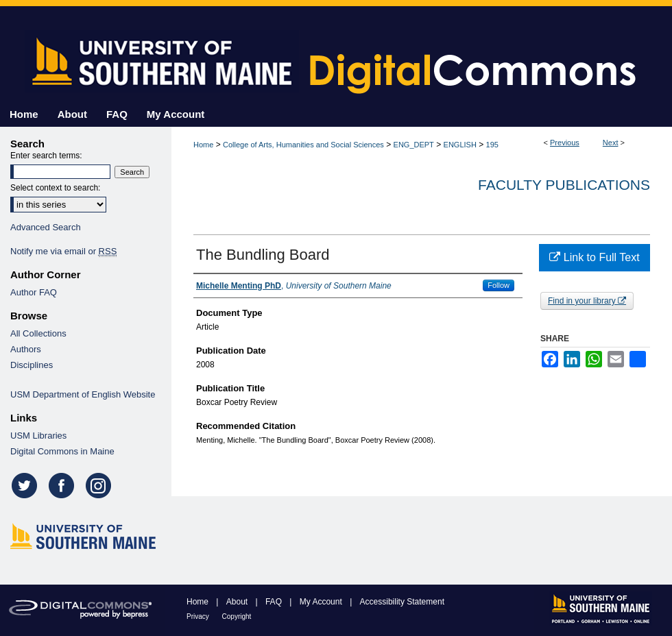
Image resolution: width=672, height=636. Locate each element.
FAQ (275, 602)
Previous (565, 143)
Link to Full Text (594, 257)
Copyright (237, 616)
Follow (499, 285)
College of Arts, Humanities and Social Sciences (303, 145)
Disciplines (32, 365)
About (238, 602)
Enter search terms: (46, 156)
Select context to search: (55, 188)
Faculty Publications (564, 185)
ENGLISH (460, 145)
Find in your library (587, 301)
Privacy (199, 616)
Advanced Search (46, 227)
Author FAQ (34, 292)
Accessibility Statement (402, 602)
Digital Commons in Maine (62, 451)
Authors (26, 349)
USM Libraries (38, 436)
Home (203, 145)
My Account (322, 602)
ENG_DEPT (414, 145)
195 (492, 145)
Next (611, 143)
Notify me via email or (63, 251)
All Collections (38, 333)
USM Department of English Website (83, 394)
